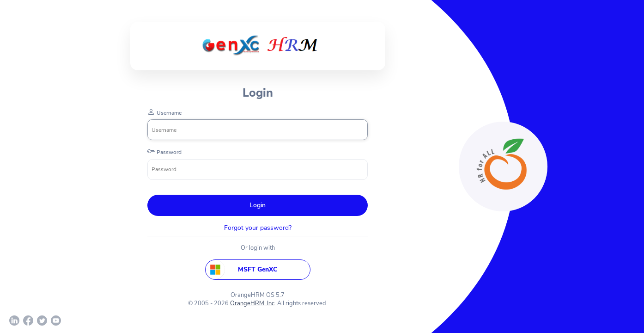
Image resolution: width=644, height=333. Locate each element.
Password (169, 152)
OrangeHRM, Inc (252, 303)
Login (258, 205)
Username (169, 113)
